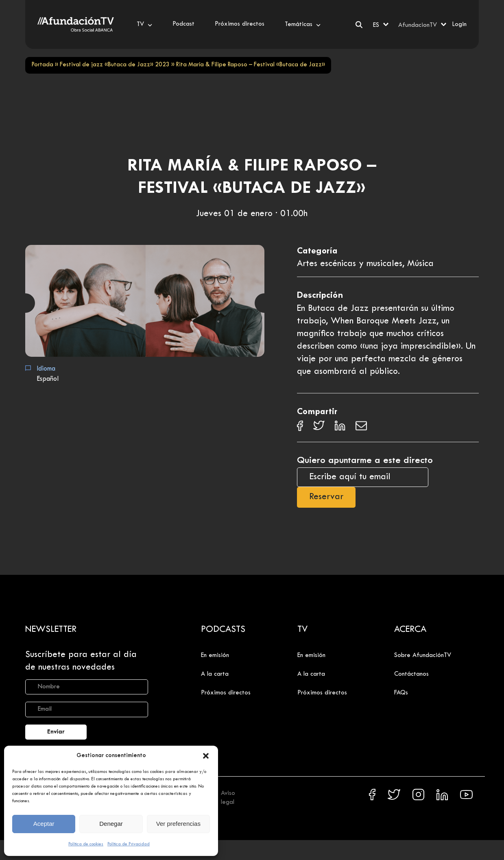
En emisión (215, 655)
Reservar (326, 497)
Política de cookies (86, 844)
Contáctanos (411, 674)
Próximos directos (226, 693)
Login (459, 24)
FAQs (401, 693)
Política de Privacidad (129, 844)
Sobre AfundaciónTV (423, 655)
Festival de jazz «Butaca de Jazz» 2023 (115, 65)
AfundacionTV (418, 25)
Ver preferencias (178, 824)
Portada (42, 65)
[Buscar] (359, 25)
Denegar (111, 824)
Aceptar (44, 824)
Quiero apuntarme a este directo (365, 461)
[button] (206, 756)
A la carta (215, 674)
